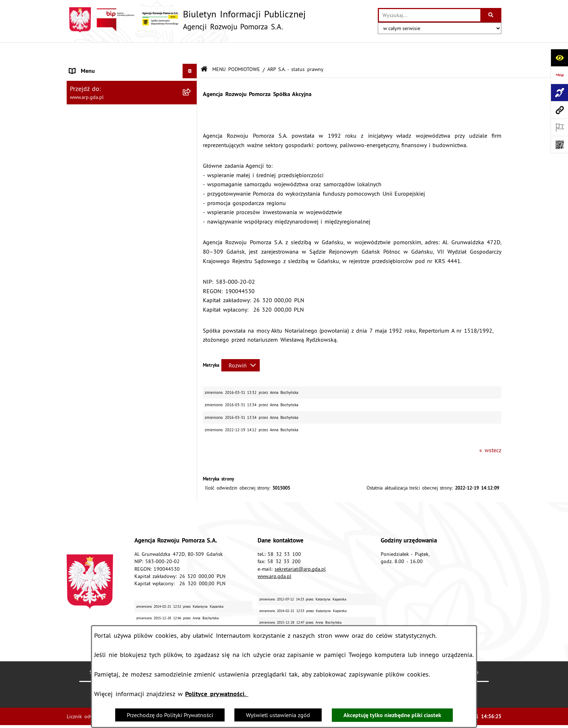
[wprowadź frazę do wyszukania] (430, 15)
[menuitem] (132, 86)
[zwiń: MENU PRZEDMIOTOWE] (191, 124)
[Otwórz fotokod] (559, 145)
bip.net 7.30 (488, 717)
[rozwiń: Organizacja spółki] (191, 181)
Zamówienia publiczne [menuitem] (98, 333)
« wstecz (490, 431)
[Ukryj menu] (190, 52)
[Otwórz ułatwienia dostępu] (559, 58)
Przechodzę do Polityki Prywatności (170, 715)
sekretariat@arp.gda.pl (300, 550)
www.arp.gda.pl (274, 557)
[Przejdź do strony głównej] (186, 20)
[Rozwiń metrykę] (241, 346)
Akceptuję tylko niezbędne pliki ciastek (392, 715)
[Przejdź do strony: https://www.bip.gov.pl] (559, 75)
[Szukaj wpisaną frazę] (491, 15)
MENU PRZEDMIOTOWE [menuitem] (100, 124)
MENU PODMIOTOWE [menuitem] (97, 67)
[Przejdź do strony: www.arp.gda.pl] (559, 110)
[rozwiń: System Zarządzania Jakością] (191, 276)
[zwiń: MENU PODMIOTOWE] (191, 67)
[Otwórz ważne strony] (559, 127)
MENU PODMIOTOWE (236, 50)
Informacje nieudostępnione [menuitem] (105, 348)
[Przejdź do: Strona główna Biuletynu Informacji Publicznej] (204, 51)
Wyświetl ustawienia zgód (278, 715)
